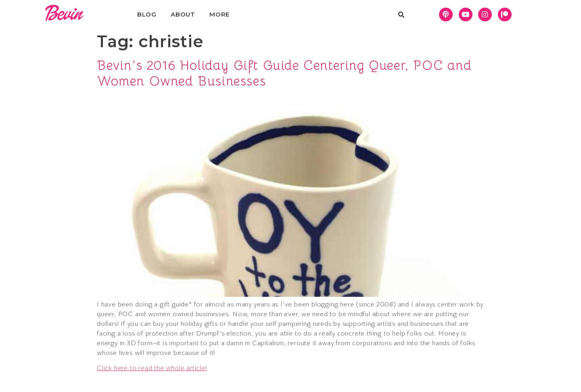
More (219, 14)
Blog (147, 14)
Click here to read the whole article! (152, 368)
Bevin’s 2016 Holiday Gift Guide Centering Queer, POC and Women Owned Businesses (284, 73)
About (183, 14)
